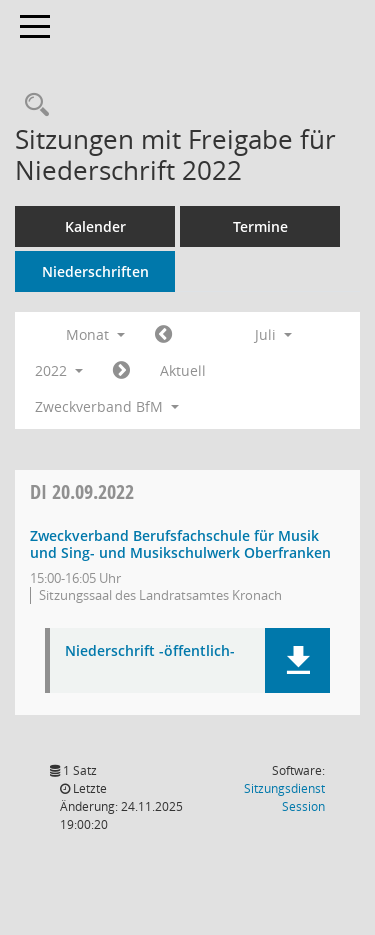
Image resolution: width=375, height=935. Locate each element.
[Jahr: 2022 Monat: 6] (163, 335)
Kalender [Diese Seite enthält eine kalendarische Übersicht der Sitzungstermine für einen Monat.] (95, 226)
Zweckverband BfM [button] (107, 406)
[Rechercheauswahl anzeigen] (32, 105)
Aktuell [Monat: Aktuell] (183, 370)
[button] (297, 660)
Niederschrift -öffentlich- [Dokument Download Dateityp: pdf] (150, 651)
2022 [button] (59, 370)
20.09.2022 (82, 491)
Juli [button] (273, 334)
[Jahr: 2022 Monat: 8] (121, 371)
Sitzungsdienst (284, 797)
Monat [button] (95, 334)
